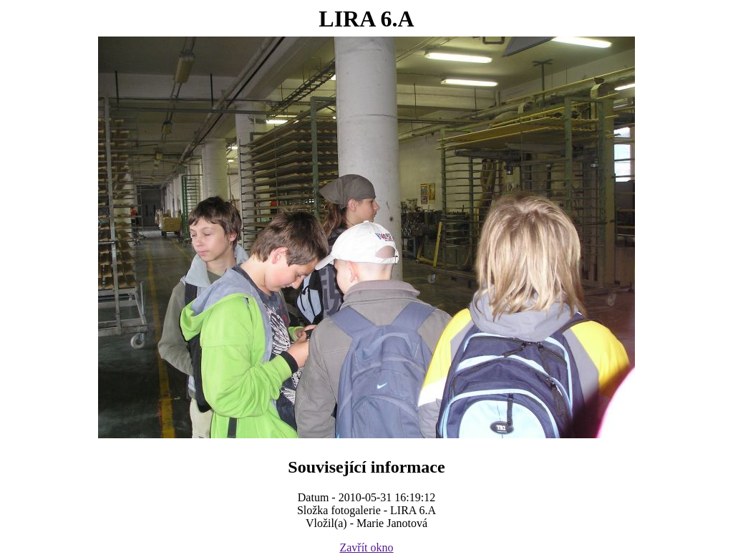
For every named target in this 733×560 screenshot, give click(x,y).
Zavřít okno (366, 547)
